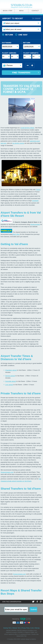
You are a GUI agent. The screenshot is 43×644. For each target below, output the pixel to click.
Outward (5, 43)
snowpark (35, 201)
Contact (35, 11)
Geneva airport (10, 376)
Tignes (38, 190)
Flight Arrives (9, 53)
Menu (21, 11)
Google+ (41, 602)
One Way (23, 35)
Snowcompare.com (7, 472)
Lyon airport (9, 385)
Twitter (33, 602)
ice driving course (18, 143)
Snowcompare (35, 224)
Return (9, 35)
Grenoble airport (11, 381)
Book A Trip (8, 11)
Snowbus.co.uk (32, 630)
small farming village (28, 128)
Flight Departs (31, 53)
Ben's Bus (16, 234)
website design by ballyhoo (28, 639)
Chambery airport (11, 370)
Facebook (37, 602)
